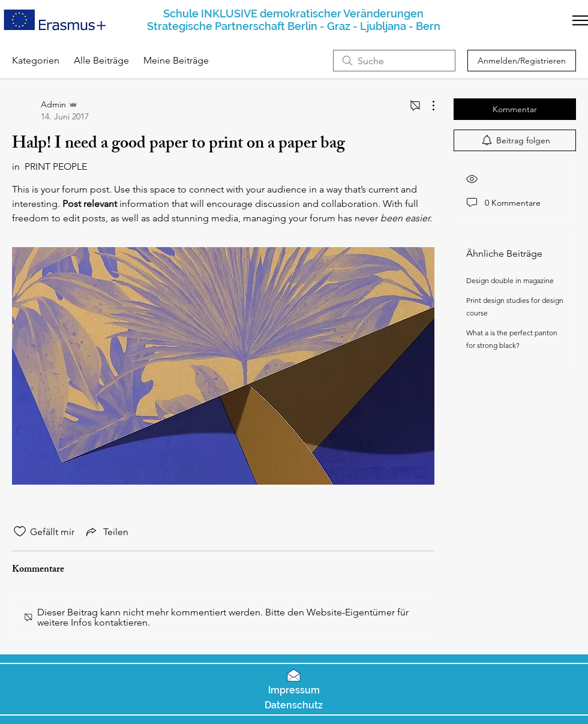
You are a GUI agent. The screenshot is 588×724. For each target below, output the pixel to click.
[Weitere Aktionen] (427, 106)
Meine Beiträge (176, 60)
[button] (580, 20)
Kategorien (36, 60)
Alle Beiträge (101, 60)
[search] (394, 61)
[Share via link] (106, 531)
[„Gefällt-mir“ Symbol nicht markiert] (20, 531)
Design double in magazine (510, 280)
